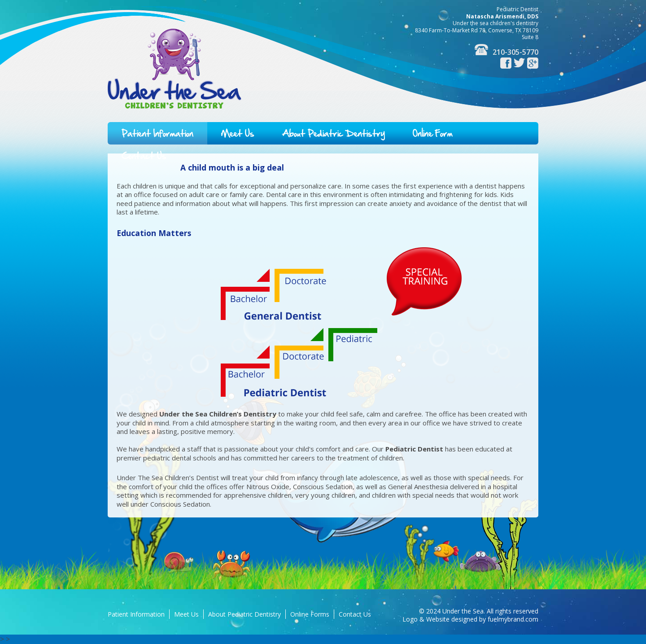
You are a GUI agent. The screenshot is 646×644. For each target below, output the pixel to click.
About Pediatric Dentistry (334, 133)
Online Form (433, 133)
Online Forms (310, 614)
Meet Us (238, 133)
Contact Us (355, 614)
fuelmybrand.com (513, 619)
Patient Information (157, 133)
